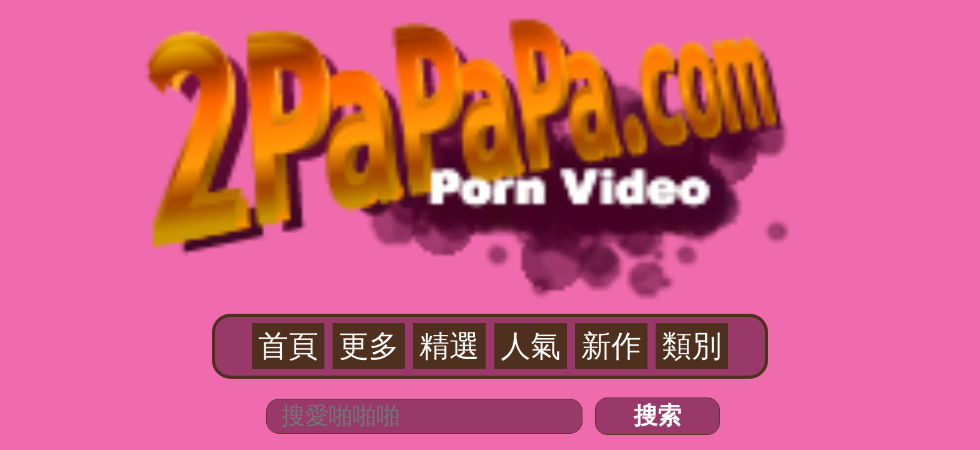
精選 (471, 76)
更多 (432, 76)
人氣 (509, 76)
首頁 (394, 76)
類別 (586, 76)
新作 (547, 76)
